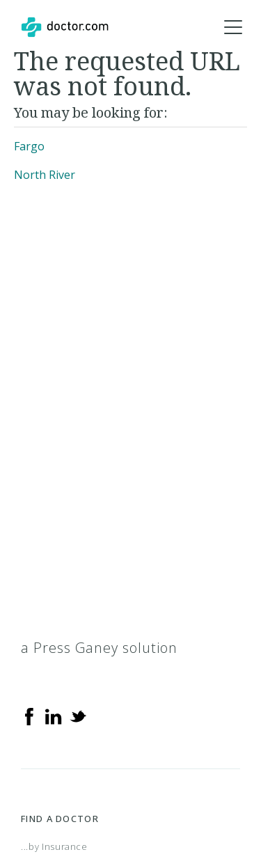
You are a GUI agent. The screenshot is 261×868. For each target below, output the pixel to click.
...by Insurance (54, 846)
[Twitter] (78, 716)
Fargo (29, 146)
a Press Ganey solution (99, 648)
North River (45, 175)
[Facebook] (29, 716)
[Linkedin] (54, 716)
